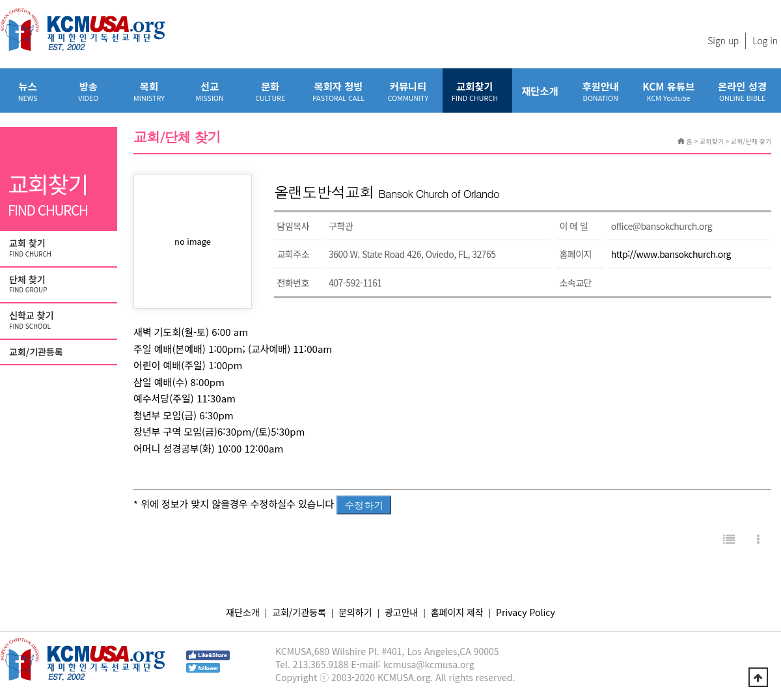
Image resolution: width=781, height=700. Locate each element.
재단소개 (540, 91)
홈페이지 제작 (457, 612)
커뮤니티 (408, 91)
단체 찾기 (60, 285)
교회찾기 (475, 91)
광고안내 (402, 612)
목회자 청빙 (338, 91)
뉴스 (28, 91)
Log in (765, 40)
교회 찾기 (60, 248)
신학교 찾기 (60, 320)
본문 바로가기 (0, 0)
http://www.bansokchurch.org (671, 254)
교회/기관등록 (36, 352)
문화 (270, 91)
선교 (210, 91)
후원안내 (600, 91)
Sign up (723, 40)
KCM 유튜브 (668, 91)
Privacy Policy (526, 612)
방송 (88, 91)
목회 (149, 91)
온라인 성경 (742, 91)
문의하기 (355, 612)
